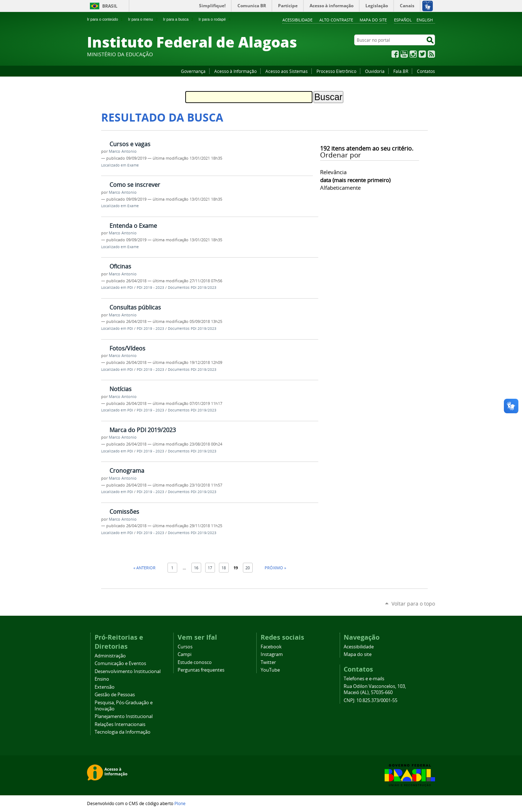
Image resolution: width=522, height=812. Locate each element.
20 (248, 568)
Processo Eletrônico (336, 71)
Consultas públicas (135, 307)
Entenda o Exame (133, 226)
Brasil (110, 6)
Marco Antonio (123, 151)
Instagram (413, 54)
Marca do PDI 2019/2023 (143, 430)
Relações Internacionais (120, 724)
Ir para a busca (179, 19)
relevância (333, 172)
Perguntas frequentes (201, 670)
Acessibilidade (297, 20)
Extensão (105, 687)
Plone (180, 803)
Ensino (102, 679)
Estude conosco (195, 662)
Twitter (422, 54)
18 (224, 568)
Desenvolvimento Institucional (128, 671)
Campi (185, 654)
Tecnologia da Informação (123, 732)
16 (196, 568)
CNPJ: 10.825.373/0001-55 (370, 700)
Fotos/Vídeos (127, 348)
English (425, 20)
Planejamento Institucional (124, 716)
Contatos (426, 71)
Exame (133, 165)
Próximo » (275, 568)
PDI (130, 288)
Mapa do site (373, 20)
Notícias (121, 389)
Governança (193, 71)
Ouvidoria (375, 71)
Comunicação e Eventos (120, 663)
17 (210, 568)
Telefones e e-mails (364, 679)
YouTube (404, 54)
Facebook (395, 54)
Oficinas (120, 266)
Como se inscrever (135, 185)
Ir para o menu (143, 19)
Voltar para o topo (413, 604)
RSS (431, 54)
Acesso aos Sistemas (287, 71)
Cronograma (127, 471)
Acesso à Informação (235, 71)
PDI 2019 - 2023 (150, 288)
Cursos (185, 647)
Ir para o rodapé (215, 19)
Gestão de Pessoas (115, 695)
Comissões (124, 512)
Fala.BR (401, 71)
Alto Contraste (336, 20)
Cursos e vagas (130, 144)
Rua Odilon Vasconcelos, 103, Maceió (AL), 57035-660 (375, 689)
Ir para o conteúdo (105, 19)
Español (403, 20)
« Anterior (144, 568)
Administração (110, 656)
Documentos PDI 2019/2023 (192, 288)
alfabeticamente (340, 188)
